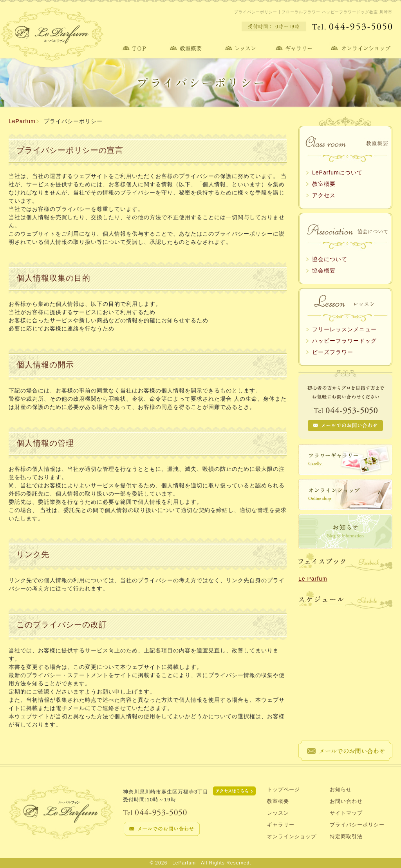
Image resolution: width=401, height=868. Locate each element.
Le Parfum (313, 579)
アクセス (324, 195)
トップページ (284, 789)
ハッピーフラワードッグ (344, 341)
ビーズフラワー (333, 352)
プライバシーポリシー (357, 825)
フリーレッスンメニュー (344, 329)
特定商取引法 (346, 836)
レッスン (278, 813)
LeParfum (22, 121)
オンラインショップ (292, 836)
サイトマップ (346, 813)
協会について (330, 259)
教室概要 (324, 184)
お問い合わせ (346, 801)
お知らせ (341, 789)
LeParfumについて (337, 173)
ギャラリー (281, 825)
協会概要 (324, 271)
